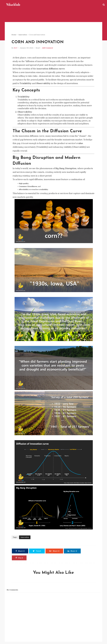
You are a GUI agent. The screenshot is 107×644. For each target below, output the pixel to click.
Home (14, 35)
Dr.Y (16, 49)
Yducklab (12, 5)
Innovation (23, 35)
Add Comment (48, 49)
